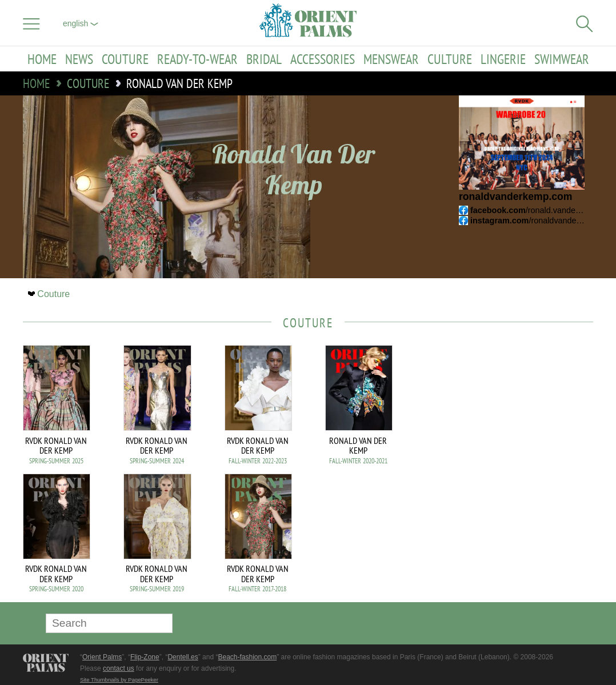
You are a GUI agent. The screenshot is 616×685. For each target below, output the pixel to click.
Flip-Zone (145, 657)
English (81, 23)
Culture (450, 59)
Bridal (264, 59)
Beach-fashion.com (247, 657)
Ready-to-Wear (197, 59)
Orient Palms (102, 657)
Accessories (323, 59)
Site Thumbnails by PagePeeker (119, 680)
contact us (119, 668)
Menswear (391, 59)
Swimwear (562, 59)
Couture (125, 59)
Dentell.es (183, 657)
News (79, 59)
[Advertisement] (513, 422)
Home (42, 59)
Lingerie (503, 59)
